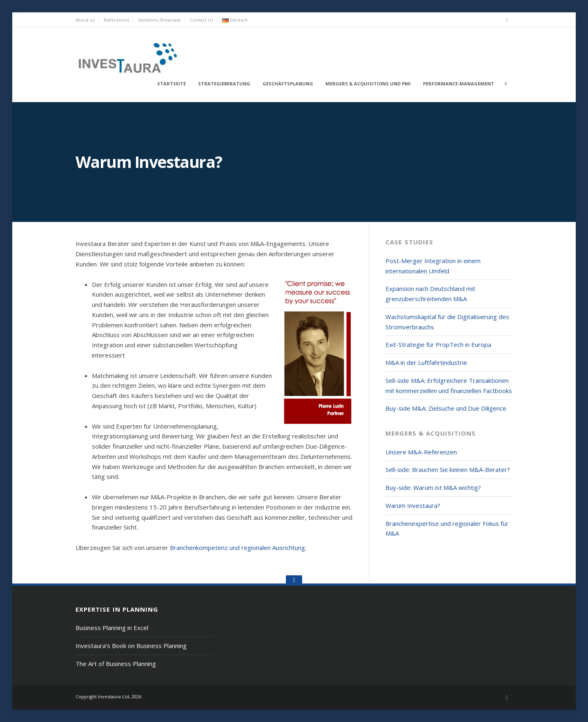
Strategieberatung (224, 84)
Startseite (171, 84)
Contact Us (202, 20)
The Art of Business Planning (116, 664)
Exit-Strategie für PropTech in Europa (438, 344)
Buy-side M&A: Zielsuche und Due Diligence (446, 408)
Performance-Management (459, 84)
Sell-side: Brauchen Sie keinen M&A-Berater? (448, 469)
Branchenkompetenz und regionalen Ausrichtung (237, 548)
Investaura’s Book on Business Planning (131, 646)
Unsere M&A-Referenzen (421, 452)
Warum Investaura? (413, 505)
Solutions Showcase (159, 20)
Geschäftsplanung (288, 84)
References (116, 20)
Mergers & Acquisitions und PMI (368, 84)
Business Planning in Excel (112, 628)
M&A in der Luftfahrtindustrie (426, 362)
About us (85, 20)
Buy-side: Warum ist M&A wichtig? (433, 487)
